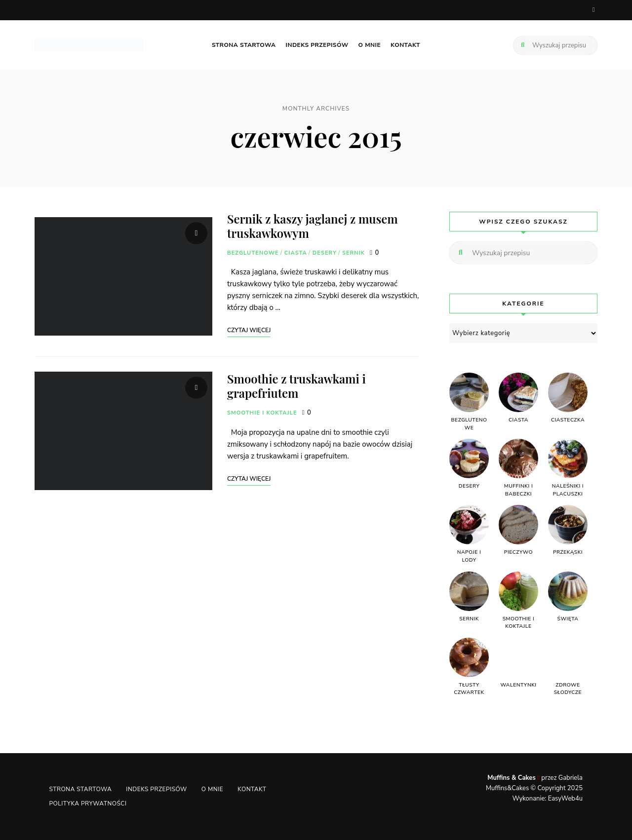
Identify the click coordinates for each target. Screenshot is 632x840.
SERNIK (354, 252)
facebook (593, 10)
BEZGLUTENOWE (253, 252)
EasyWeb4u (565, 798)
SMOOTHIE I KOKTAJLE (262, 412)
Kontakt (405, 44)
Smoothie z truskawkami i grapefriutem (297, 386)
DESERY (325, 252)
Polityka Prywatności (88, 803)
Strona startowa (244, 44)
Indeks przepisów (317, 44)
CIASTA (296, 252)
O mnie (370, 44)
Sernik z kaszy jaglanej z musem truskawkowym (313, 225)
